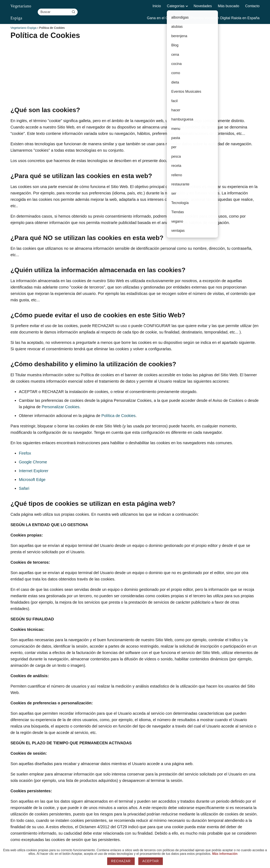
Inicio (157, 6)
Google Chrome (33, 462)
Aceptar (151, 861)
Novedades (203, 6)
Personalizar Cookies (61, 407)
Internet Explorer (34, 471)
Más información (225, 854)
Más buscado (228, 6)
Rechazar (121, 861)
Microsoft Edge (32, 480)
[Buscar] (73, 12)
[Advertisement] (130, 70)
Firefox (25, 453)
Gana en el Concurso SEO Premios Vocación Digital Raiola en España (203, 18)
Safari (24, 488)
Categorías (176, 6)
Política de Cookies (118, 416)
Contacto (252, 6)
